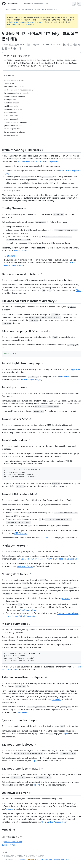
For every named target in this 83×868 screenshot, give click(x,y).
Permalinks (56, 699)
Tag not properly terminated (22, 768)
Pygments (76, 369)
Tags (65, 734)
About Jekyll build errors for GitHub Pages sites (38, 161)
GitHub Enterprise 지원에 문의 (18, 25)
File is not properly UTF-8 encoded (26, 331)
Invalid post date (15, 387)
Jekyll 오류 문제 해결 (50, 9)
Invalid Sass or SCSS (17, 419)
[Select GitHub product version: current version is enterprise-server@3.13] (37, 4)
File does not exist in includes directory (30, 301)
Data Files (48, 538)
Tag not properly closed (19, 744)
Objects (37, 785)
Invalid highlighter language (23, 363)
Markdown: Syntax (25, 566)
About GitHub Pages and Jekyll (30, 380)
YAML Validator (21, 251)
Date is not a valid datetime (22, 274)
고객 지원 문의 (8, 845)
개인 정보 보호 (33, 859)
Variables (9, 809)
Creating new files (28, 610)
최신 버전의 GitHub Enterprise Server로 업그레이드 (26, 22)
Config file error (14, 208)
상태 (41, 859)
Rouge (65, 369)
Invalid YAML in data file (20, 494)
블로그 (68, 859)
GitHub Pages (11, 9)
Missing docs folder (16, 574)
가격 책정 (48, 859)
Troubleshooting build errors (23, 150)
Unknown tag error (16, 793)
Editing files (22, 712)
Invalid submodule (16, 440)
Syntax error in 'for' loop (20, 720)
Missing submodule (16, 624)
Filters (78, 290)
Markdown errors (15, 545)
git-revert (66, 598)
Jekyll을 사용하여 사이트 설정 (29, 9)
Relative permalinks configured (24, 677)
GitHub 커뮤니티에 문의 (12, 842)
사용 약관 (22, 859)
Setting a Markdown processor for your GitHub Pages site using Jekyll (47, 559)
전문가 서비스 (59, 859)
